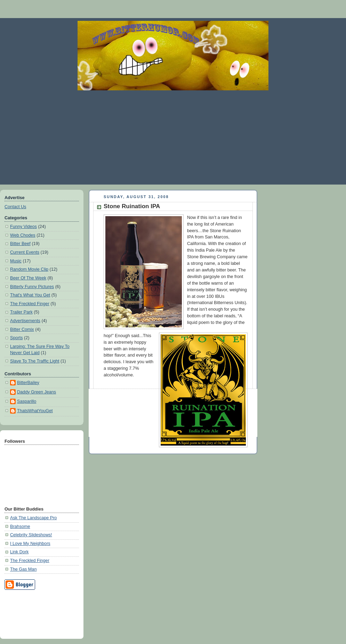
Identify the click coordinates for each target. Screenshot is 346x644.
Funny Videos (23, 227)
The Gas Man (23, 569)
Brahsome (20, 527)
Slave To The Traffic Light (35, 361)
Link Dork (19, 552)
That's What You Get (30, 295)
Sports (16, 338)
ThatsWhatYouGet (35, 411)
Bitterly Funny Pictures (32, 287)
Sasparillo (27, 401)
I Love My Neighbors (30, 544)
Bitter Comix (22, 329)
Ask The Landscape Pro (33, 518)
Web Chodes (23, 235)
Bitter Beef (20, 244)
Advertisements (25, 321)
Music (16, 261)
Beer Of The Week (28, 278)
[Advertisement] (173, 137)
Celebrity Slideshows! (31, 535)
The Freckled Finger (30, 304)
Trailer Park (21, 312)
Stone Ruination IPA (132, 206)
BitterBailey (28, 383)
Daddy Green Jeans (37, 392)
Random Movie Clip (29, 269)
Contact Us (15, 207)
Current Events (25, 252)
